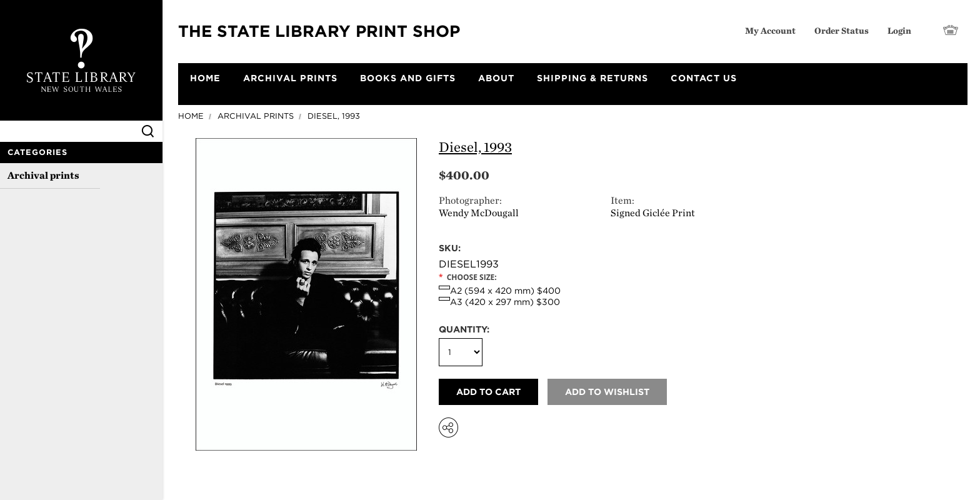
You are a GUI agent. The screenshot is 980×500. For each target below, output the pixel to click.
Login (899, 30)
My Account (770, 30)
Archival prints (43, 175)
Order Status (842, 30)
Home (191, 116)
